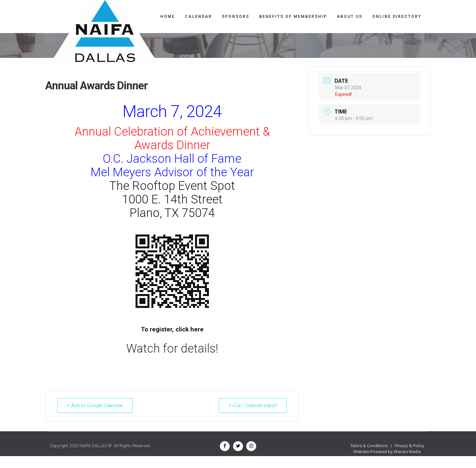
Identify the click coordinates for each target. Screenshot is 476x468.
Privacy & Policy (409, 446)
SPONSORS (236, 17)
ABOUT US (350, 17)
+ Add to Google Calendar (95, 405)
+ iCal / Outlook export (253, 405)
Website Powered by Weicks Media (387, 452)
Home (168, 17)
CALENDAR (198, 17)
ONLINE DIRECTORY (397, 17)
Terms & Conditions (369, 446)
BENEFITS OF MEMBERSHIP (293, 17)
